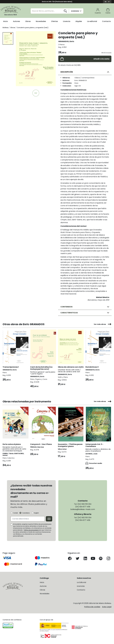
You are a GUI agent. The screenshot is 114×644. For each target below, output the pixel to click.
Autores (16, 21)
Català (15, 513)
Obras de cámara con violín (71, 367)
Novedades (41, 21)
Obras (28, 21)
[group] (36, 59)
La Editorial (81, 582)
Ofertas (54, 21)
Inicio (6, 21)
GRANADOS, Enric (66, 41)
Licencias (81, 586)
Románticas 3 (92, 367)
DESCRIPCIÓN (67, 72)
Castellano (26, 513)
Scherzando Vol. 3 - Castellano (94, 445)
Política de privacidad (31, 530)
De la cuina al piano (12, 444)
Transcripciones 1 (11, 367)
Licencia (67, 21)
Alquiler (79, 21)
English (36, 513)
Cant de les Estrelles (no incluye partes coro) (41, 368)
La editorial (92, 21)
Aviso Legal (107, 607)
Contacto (106, 21)
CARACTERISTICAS (69, 313)
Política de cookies (92, 607)
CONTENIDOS (66, 307)
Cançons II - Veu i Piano (41, 444)
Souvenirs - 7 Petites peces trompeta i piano (70, 445)
